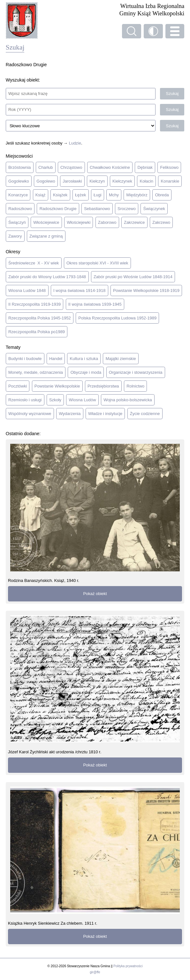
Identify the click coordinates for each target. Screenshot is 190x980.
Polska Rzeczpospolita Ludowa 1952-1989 (117, 318)
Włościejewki (79, 222)
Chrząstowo (71, 167)
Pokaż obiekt (95, 594)
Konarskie (170, 181)
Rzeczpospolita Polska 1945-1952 (40, 318)
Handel (56, 359)
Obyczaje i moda (86, 372)
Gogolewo (46, 181)
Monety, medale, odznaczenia (36, 372)
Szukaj (172, 94)
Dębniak (145, 167)
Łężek (81, 195)
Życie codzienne (145, 414)
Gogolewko (19, 181)
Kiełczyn (97, 181)
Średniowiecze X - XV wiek (34, 263)
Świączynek (154, 209)
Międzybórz (137, 195)
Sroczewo (127, 209)
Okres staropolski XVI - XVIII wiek (97, 263)
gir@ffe (95, 972)
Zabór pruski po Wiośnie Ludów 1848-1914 (133, 277)
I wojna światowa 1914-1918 (79, 290)
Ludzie (75, 143)
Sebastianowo (97, 209)
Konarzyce (18, 195)
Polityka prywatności (128, 966)
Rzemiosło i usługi (25, 400)
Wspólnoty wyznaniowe (30, 414)
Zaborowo (107, 222)
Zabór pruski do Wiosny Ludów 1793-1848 (47, 277)
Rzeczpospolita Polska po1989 (37, 332)
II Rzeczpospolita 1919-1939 (34, 304)
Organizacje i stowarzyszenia (136, 372)
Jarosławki (72, 181)
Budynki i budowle (25, 359)
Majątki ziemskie (121, 359)
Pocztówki (18, 386)
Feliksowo (170, 167)
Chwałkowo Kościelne (110, 167)
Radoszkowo (20, 209)
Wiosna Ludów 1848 (27, 290)
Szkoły (55, 400)
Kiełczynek (122, 181)
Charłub (46, 167)
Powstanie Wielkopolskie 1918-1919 (146, 290)
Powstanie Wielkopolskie (57, 386)
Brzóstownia (20, 167)
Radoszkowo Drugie (58, 209)
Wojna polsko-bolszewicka (128, 400)
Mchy (114, 195)
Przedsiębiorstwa (103, 386)
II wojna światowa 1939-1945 (95, 304)
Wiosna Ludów (83, 400)
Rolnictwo (135, 386)
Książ (41, 195)
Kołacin (147, 181)
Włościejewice (46, 222)
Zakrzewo (161, 222)
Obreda (162, 195)
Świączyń (17, 222)
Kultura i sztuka (84, 359)
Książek (60, 195)
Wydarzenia (70, 414)
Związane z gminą (46, 236)
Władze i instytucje (105, 414)
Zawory (15, 236)
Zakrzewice (134, 222)
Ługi (98, 195)
